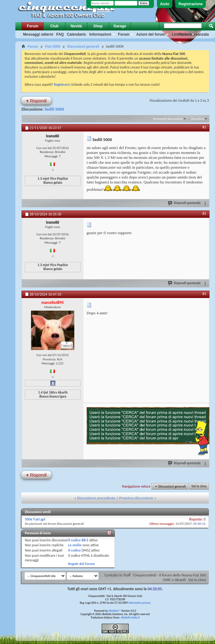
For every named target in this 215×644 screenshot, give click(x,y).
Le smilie (75, 545)
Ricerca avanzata (194, 34)
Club (55, 26)
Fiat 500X (53, 46)
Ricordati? (102, 11)
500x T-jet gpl (35, 519)
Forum (32, 26)
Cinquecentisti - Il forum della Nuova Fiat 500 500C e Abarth (169, 577)
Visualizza (198, 119)
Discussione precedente (96, 498)
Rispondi (36, 101)
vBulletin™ (115, 611)
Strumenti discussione (168, 119)
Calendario (76, 34)
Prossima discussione (136, 498)
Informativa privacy (139, 603)
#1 (204, 127)
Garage (120, 26)
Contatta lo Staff (118, 575)
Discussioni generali (83, 46)
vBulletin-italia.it (130, 617)
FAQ (60, 34)
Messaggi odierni (38, 34)
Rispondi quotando (185, 203)
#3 (204, 294)
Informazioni (100, 34)
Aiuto (165, 4)
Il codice (74, 550)
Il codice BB (77, 540)
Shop (98, 26)
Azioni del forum (150, 34)
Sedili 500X (54, 109)
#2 (204, 214)
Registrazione (191, 4)
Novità (76, 26)
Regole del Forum (82, 564)
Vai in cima (199, 487)
